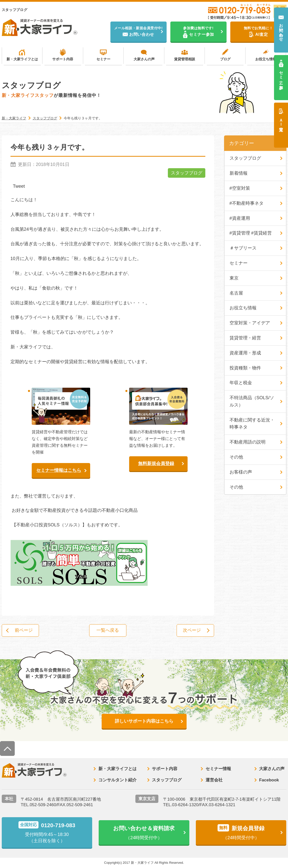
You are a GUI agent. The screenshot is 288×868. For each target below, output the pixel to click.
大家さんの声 (144, 59)
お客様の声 (241, 472)
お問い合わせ (281, 30)
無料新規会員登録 (156, 464)
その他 (236, 457)
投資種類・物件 (245, 368)
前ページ (24, 630)
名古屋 (236, 293)
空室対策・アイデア (250, 323)
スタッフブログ (187, 173)
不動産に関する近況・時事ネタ (252, 424)
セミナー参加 (281, 75)
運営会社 (214, 780)
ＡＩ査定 (281, 120)
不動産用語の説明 (248, 442)
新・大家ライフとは (22, 59)
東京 (234, 278)
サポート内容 (63, 59)
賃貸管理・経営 (245, 338)
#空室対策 (240, 188)
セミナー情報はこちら (59, 470)
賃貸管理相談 (185, 59)
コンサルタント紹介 (118, 780)
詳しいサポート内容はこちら (144, 721)
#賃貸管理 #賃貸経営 (251, 233)
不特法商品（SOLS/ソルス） (252, 401)
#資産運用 (240, 218)
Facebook (269, 780)
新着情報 (239, 173)
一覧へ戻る (108, 630)
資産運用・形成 (245, 353)
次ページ (192, 630)
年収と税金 (241, 383)
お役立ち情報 (266, 59)
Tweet (19, 186)
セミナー (103, 59)
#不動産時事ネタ (247, 203)
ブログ (225, 59)
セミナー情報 (218, 769)
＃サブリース (243, 248)
